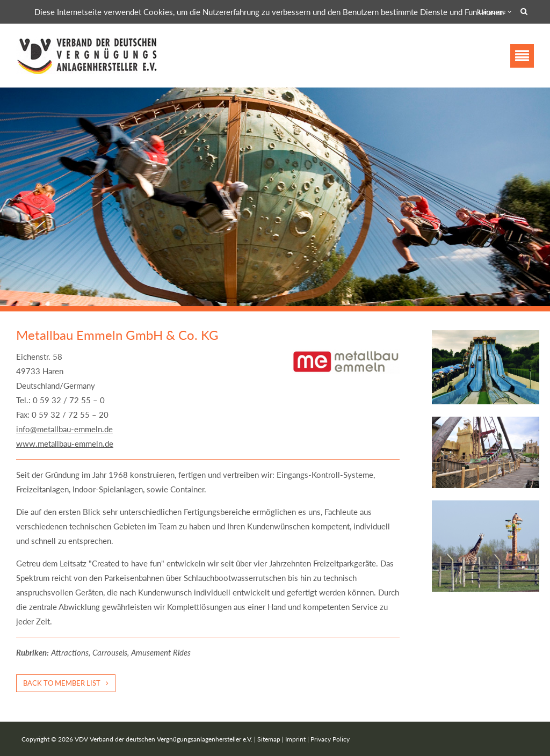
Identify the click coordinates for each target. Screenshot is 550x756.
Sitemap (269, 739)
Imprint (295, 739)
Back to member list (62, 683)
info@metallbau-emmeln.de (64, 429)
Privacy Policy (330, 739)
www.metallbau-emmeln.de (65, 444)
